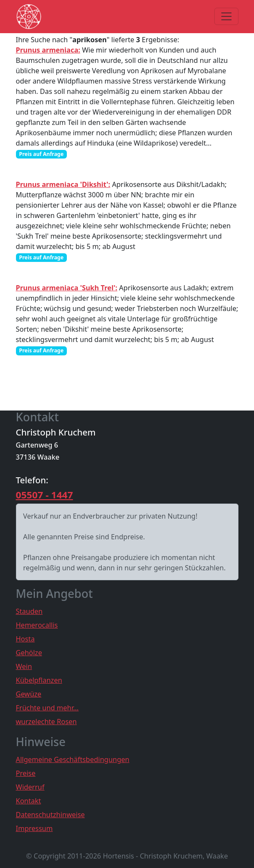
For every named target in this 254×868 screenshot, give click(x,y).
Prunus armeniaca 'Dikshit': (63, 184)
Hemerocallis (37, 625)
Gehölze (29, 653)
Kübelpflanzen (39, 680)
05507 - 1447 (45, 495)
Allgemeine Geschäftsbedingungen (73, 759)
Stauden (29, 611)
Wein (24, 666)
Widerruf (30, 787)
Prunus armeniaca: (48, 50)
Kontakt (29, 801)
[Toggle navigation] (226, 16)
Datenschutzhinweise (50, 815)
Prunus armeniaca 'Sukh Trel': (67, 288)
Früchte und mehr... (47, 708)
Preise (26, 773)
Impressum (34, 828)
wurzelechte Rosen (47, 722)
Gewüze (29, 694)
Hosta (25, 639)
